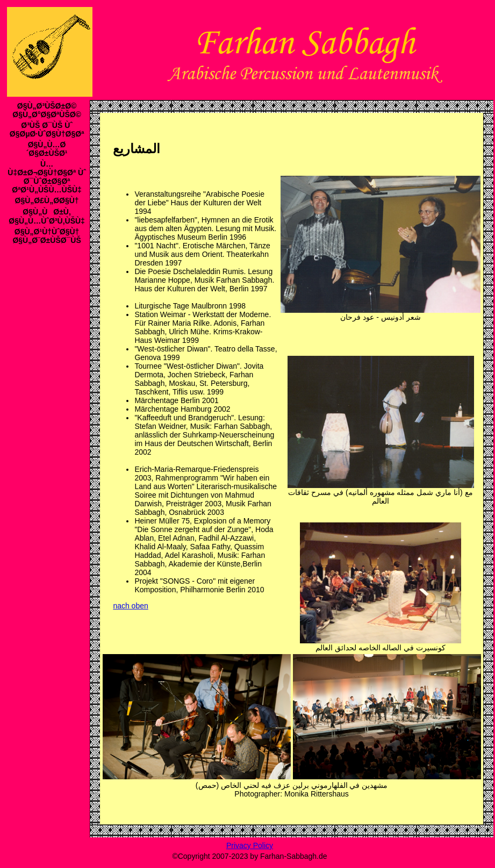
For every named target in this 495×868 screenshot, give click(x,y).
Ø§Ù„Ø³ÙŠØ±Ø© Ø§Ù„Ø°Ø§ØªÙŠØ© (47, 110)
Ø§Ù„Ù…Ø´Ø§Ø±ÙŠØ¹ (47, 149)
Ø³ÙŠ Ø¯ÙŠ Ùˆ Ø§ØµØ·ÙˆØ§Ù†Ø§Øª (47, 130)
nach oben (130, 606)
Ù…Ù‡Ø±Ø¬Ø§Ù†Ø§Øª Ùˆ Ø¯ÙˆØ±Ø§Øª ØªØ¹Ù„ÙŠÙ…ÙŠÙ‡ (47, 177)
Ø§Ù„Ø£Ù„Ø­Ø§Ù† (47, 200)
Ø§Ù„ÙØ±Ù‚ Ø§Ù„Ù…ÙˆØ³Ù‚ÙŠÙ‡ (47, 216)
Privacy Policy (250, 845)
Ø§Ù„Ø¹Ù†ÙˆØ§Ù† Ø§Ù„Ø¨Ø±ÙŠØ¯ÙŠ (46, 236)
